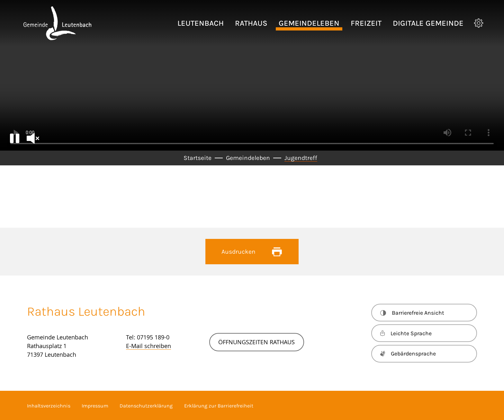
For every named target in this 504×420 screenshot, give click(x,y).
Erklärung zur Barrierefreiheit (219, 406)
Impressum (95, 406)
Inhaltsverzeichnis (49, 406)
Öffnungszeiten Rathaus (256, 342)
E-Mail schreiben (148, 346)
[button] (201, 23)
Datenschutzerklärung (146, 406)
